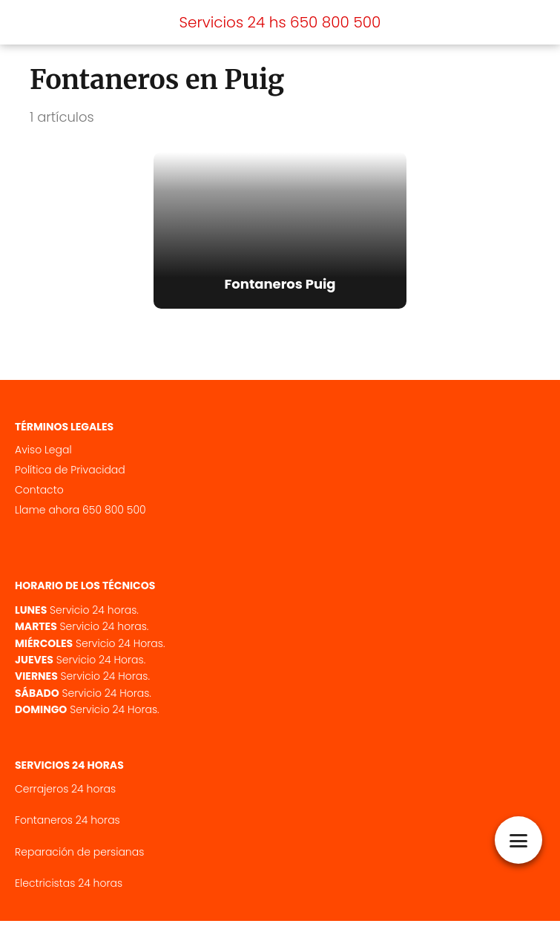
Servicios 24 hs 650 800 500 (280, 22)
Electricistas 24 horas (69, 897)
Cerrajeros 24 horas (65, 803)
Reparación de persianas (79, 866)
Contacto (39, 504)
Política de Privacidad (70, 484)
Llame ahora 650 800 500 (80, 524)
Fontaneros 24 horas (67, 834)
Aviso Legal (43, 464)
